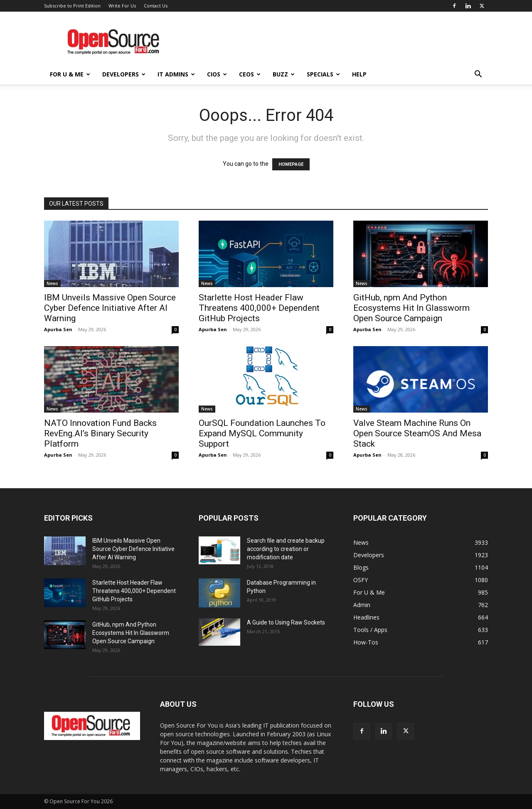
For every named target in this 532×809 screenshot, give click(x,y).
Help (359, 74)
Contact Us (156, 6)
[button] (478, 75)
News (52, 283)
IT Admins (176, 74)
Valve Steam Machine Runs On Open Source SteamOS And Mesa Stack (417, 433)
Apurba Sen (58, 329)
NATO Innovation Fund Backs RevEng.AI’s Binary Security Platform (100, 433)
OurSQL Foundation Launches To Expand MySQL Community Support (262, 433)
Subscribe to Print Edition (72, 6)
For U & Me (70, 74)
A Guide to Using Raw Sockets (286, 622)
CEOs (250, 74)
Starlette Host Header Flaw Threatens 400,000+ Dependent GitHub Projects (259, 308)
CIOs (217, 74)
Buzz (284, 74)
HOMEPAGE (291, 164)
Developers (124, 74)
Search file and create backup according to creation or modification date (286, 549)
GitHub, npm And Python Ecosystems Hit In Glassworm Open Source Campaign (411, 308)
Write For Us (122, 6)
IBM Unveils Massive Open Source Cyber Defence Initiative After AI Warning (110, 308)
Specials (323, 74)
